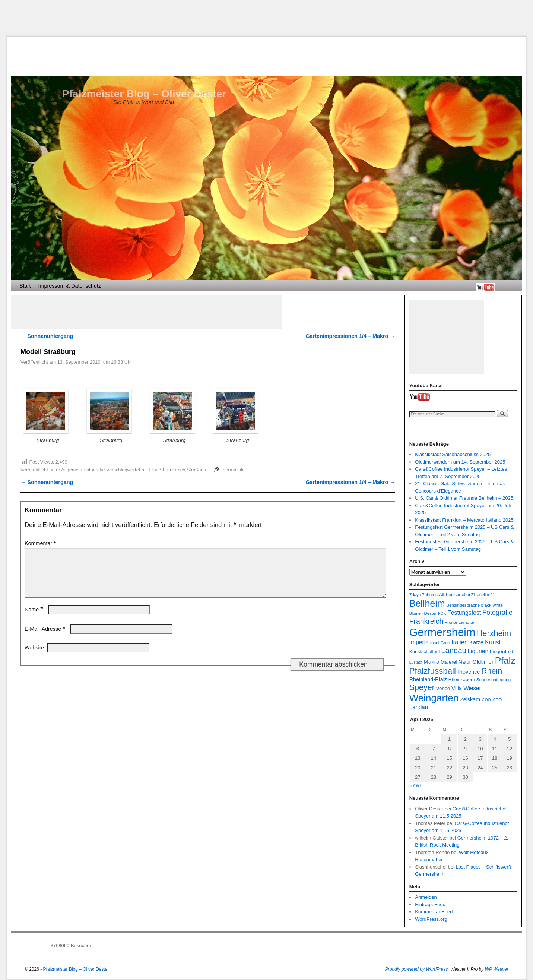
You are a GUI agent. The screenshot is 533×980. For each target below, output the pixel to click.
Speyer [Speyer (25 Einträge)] (422, 687)
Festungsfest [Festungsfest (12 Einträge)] (464, 613)
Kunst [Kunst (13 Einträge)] (493, 642)
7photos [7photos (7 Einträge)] (430, 595)
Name (35, 619)
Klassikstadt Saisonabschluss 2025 (453, 454)
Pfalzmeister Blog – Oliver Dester (144, 94)
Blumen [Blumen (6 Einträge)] (416, 613)
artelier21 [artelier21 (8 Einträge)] (466, 595)
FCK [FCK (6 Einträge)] (442, 613)
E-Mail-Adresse (46, 638)
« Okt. (416, 786)
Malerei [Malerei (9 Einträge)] (449, 662)
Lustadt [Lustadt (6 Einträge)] (416, 662)
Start (25, 286)
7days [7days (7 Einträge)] (415, 595)
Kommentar (41, 543)
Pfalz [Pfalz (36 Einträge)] (505, 660)
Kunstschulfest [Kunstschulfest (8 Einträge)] (425, 652)
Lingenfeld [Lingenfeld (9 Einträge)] (502, 652)
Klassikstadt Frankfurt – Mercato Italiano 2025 (464, 520)
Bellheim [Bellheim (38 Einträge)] (427, 603)
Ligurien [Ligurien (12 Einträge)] (478, 651)
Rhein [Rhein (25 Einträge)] (492, 671)
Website (34, 657)
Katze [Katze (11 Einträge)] (477, 642)
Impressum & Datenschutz (69, 286)
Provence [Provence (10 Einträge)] (469, 672)
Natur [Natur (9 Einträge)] (465, 662)
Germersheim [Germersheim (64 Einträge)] (442, 632)
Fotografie (94, 470)
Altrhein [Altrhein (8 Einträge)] (447, 595)
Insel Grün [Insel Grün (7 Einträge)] (440, 643)
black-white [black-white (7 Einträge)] (492, 605)
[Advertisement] (267, 18)
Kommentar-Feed (434, 912)
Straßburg (197, 470)
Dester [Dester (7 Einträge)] (430, 613)
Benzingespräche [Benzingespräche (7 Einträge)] (463, 605)
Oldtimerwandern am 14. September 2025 (460, 462)
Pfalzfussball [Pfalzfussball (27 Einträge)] (433, 671)
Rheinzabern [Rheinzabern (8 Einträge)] (462, 680)
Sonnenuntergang (47, 336)
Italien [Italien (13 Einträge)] (460, 642)
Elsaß (156, 470)
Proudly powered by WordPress (417, 969)
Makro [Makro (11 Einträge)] (431, 662)
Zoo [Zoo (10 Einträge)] (486, 699)
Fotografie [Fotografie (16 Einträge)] (497, 613)
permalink (233, 470)
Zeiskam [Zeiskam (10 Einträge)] (470, 699)
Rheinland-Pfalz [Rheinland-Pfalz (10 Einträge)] (428, 679)
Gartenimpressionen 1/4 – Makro (350, 336)
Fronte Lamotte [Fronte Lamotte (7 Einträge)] (459, 622)
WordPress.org (431, 919)
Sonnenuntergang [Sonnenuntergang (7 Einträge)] (494, 679)
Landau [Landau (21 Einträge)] (453, 651)
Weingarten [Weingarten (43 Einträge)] (434, 698)
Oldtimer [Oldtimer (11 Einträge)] (483, 662)
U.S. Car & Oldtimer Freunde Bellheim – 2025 (464, 498)
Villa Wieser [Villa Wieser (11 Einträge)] (466, 688)
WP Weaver (497, 969)
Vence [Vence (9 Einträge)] (443, 688)
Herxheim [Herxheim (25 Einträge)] (494, 633)
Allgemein (72, 470)
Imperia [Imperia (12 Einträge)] (419, 642)
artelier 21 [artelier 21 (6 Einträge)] (486, 595)
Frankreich (174, 470)
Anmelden (426, 897)
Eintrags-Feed (430, 905)
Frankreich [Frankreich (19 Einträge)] (426, 621)
